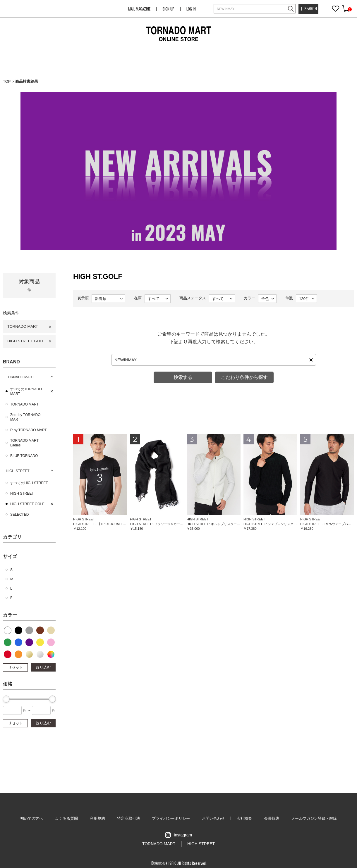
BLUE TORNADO (24, 456)
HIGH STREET (18, 471)
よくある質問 (66, 818)
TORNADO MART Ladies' (24, 443)
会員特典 (272, 818)
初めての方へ (32, 818)
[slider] (6, 699)
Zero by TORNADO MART (25, 417)
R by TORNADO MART (29, 430)
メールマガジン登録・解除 (314, 818)
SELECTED (19, 515)
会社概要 (244, 818)
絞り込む (43, 667)
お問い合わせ (213, 818)
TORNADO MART (23, 326)
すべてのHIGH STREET (29, 483)
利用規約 (97, 818)
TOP (7, 81)
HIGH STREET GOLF (26, 341)
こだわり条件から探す (244, 377)
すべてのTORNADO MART (26, 391)
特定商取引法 (128, 818)
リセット (16, 667)
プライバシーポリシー (171, 818)
